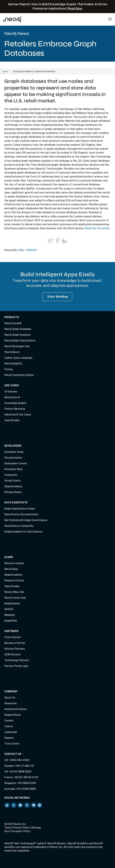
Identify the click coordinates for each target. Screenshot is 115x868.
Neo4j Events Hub (15, 598)
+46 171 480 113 (24, 766)
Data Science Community (19, 526)
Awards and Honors (16, 709)
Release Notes (13, 492)
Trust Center (12, 744)
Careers (9, 721)
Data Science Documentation (21, 514)
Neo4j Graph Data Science (20, 341)
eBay (21, 250)
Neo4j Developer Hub (17, 346)
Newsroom (11, 703)
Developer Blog (13, 469)
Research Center (14, 580)
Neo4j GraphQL (13, 364)
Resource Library (14, 563)
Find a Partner (13, 637)
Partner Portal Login (16, 666)
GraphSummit (12, 603)
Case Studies (12, 420)
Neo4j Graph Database (18, 329)
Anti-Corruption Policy (17, 831)
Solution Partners (15, 649)
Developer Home (14, 452)
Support (9, 738)
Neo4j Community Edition (19, 375)
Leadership (11, 732)
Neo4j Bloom (12, 352)
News (5, 71)
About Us (10, 698)
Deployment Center (16, 463)
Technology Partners (17, 660)
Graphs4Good (12, 715)
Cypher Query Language (18, 358)
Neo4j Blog (11, 569)
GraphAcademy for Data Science (23, 532)
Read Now (75, 9)
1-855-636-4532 (19, 760)
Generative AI (12, 397)
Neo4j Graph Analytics (18, 335)
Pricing (8, 369)
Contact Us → (14, 754)
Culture (9, 726)
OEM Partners (12, 654)
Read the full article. (97, 228)
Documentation (13, 458)
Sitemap (36, 828)
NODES (9, 609)
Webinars (10, 615)
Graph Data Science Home (20, 509)
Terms (8, 828)
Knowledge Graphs (15, 403)
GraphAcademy (13, 486)
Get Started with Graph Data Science (26, 520)
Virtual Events (12, 481)
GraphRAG (11, 621)
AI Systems (11, 392)
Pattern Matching (15, 409)
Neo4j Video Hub (14, 592)
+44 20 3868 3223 (20, 772)
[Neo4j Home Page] (12, 19)
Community (11, 475)
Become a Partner (15, 643)
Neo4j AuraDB (13, 323)
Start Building (57, 297)
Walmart (32, 250)
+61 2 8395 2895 (26, 789)
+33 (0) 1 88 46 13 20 (26, 777)
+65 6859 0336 (27, 783)
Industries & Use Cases (18, 415)
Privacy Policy (21, 828)
